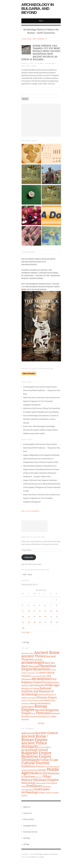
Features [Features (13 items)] (40, 766)
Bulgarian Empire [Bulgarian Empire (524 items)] (36, 753)
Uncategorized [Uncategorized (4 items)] (27, 790)
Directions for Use (30, 832)
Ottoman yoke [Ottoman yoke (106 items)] (38, 701)
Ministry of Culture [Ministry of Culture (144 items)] (30, 689)
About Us (27, 807)
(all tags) (41, 723)
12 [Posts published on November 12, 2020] (40, 611)
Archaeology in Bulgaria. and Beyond (38, 8)
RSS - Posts (28, 575)
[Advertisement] (41, 120)
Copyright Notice (30, 826)
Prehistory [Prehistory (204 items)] (34, 786)
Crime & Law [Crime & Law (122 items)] (49, 760)
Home (29, 39)
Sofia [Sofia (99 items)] (34, 714)
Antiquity (34, 66)
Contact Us (27, 813)
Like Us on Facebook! (31, 511)
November (41, 39)
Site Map (27, 838)
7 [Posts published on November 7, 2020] (51, 605)
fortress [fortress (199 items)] (47, 682)
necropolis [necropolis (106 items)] (32, 698)
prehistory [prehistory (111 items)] (26, 704)
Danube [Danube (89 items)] (34, 676)
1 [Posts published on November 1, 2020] (56, 600)
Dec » (28, 632)
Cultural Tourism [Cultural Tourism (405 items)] (35, 763)
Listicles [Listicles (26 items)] (42, 770)
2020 (34, 39)
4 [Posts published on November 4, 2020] (34, 605)
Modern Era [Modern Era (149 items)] (39, 773)
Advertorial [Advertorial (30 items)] (28, 733)
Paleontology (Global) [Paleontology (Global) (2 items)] (44, 783)
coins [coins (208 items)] (42, 673)
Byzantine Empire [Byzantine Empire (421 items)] (36, 756)
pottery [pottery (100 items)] (53, 701)
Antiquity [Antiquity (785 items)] (30, 747)
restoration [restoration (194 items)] (28, 707)
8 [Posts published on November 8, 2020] (56, 605)
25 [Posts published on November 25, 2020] (35, 622)
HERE (24, 289)
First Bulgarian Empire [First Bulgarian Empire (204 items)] (39, 681)
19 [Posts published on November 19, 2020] (40, 617)
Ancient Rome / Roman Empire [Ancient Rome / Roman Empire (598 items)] (35, 738)
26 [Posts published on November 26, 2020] (40, 622)
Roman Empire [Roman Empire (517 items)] (34, 708)
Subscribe (29, 557)
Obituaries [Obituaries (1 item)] (39, 777)
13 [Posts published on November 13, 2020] (45, 611)
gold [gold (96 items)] (27, 686)
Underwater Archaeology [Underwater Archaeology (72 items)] (36, 791)
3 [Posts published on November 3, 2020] (29, 605)
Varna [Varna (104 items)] (48, 717)
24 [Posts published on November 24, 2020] (29, 622)
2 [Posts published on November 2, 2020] (23, 605)
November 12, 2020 (27, 63)
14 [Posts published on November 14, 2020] (51, 611)
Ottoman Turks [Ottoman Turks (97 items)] (27, 701)
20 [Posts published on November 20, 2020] (45, 617)
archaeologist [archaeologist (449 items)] (33, 662)
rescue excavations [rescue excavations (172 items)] (40, 703)
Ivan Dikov (40, 63)
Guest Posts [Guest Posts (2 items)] (49, 767)
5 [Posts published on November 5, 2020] (39, 605)
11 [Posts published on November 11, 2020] (34, 611)
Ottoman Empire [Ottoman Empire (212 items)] (47, 697)
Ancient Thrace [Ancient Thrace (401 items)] (34, 656)
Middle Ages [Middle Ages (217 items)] (52, 685)
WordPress (33, 857)
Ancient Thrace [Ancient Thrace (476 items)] (34, 743)
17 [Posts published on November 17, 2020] (29, 617)
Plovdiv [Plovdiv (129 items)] (47, 700)
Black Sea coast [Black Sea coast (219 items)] (31, 666)
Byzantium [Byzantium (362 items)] (42, 669)
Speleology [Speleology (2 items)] (47, 787)
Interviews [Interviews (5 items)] (32, 770)
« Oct (23, 632)
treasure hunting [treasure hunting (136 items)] (38, 717)
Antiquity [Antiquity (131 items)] (38, 660)
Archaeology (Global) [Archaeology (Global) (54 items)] (35, 750)
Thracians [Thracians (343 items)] (43, 713)
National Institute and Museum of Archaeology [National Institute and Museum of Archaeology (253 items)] (38, 691)
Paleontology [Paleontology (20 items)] (28, 783)
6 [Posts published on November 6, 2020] (45, 605)
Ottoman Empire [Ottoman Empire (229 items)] (46, 780)
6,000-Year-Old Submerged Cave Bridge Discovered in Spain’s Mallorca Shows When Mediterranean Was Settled (40, 430)
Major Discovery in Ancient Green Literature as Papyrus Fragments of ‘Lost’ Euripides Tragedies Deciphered (42, 401)
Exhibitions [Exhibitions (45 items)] (28, 766)
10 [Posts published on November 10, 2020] (29, 611)
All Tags (26, 642)
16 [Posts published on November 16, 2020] (23, 617)
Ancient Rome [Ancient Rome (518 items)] (47, 653)
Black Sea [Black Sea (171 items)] (50, 663)
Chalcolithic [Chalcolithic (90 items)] (31, 673)
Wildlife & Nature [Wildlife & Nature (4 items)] (46, 793)
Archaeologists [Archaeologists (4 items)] (45, 747)
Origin (42, 857)
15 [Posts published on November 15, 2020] (57, 611)
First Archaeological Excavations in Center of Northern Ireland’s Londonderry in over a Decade (41, 419)
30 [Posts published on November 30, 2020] (23, 628)
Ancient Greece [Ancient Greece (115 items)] (28, 653)
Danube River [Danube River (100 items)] (41, 676)
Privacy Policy (29, 819)
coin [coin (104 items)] (37, 673)
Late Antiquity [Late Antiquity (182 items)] (37, 685)
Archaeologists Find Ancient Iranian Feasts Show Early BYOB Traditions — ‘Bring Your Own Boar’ (42, 390)
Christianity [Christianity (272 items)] (31, 760)
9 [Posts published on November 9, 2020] (23, 611)
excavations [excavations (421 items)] (41, 679)
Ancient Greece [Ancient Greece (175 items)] (46, 733)
